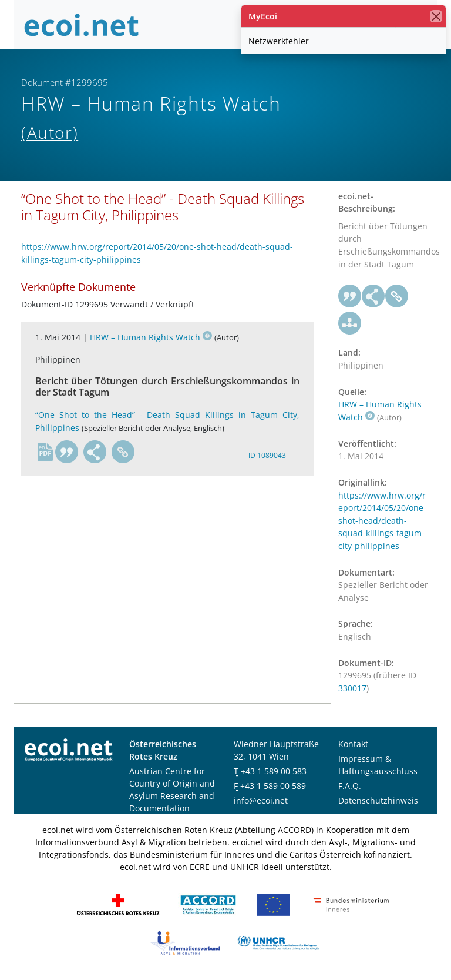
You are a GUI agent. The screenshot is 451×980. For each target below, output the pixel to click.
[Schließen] (436, 16)
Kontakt (353, 744)
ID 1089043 (267, 455)
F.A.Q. (350, 786)
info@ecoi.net (261, 800)
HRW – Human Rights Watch (151, 337)
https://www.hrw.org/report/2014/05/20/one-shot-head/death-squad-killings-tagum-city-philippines (382, 521)
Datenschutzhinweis (378, 800)
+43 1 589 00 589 (273, 786)
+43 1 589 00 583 (274, 771)
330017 (352, 688)
